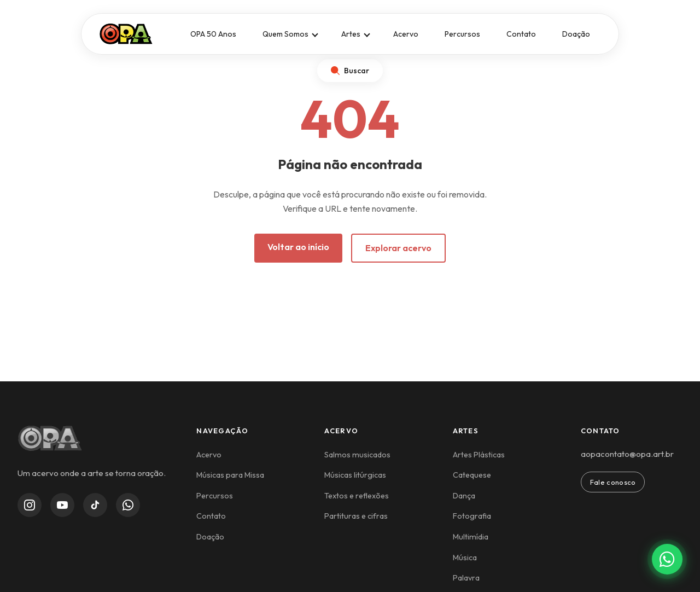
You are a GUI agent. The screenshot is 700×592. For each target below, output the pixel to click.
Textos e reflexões (357, 496)
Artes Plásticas (479, 455)
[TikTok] (95, 505)
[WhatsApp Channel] (128, 505)
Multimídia (471, 537)
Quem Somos (285, 34)
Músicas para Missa (230, 475)
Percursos (462, 34)
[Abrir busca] (350, 71)
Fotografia (472, 516)
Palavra (466, 578)
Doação (576, 34)
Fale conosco (613, 482)
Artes (351, 34)
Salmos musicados (357, 455)
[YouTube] (62, 505)
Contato (521, 34)
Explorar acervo (398, 248)
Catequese (472, 475)
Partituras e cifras (356, 516)
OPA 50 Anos (213, 34)
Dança (464, 496)
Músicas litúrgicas (355, 475)
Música (465, 558)
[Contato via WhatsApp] (667, 559)
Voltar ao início (298, 247)
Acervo (406, 34)
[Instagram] (30, 505)
